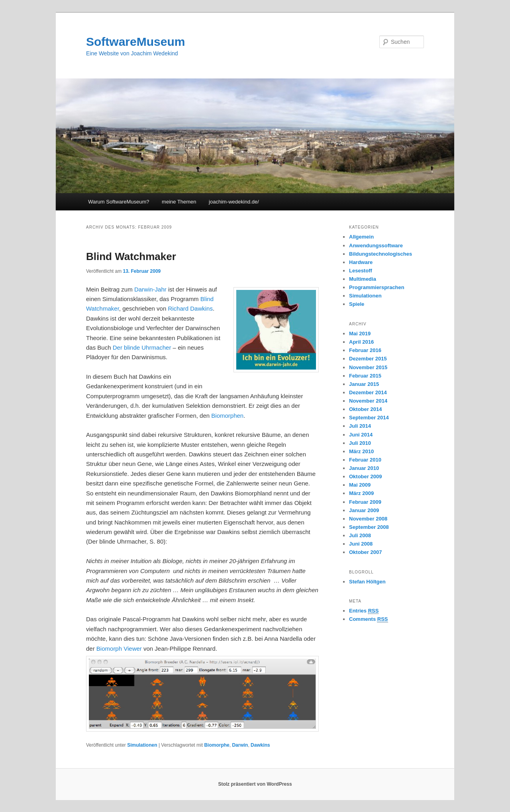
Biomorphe (217, 745)
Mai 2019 (360, 334)
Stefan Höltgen (367, 582)
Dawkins (260, 745)
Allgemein (361, 237)
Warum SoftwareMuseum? (119, 202)
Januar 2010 (364, 468)
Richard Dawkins (190, 308)
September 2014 (369, 418)
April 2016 (361, 342)
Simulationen (142, 745)
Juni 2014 (361, 435)
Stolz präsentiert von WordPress (255, 784)
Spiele (357, 304)
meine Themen (179, 202)
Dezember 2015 (368, 359)
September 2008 (369, 527)
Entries (364, 611)
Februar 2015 (365, 376)
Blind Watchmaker (131, 256)
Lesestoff (361, 271)
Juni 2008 (361, 544)
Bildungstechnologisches (381, 254)
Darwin (240, 745)
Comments (369, 619)
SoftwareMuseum (135, 42)
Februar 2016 (365, 350)
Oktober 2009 (365, 476)
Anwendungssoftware (376, 246)
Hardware (361, 262)
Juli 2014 (360, 426)
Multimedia (363, 279)
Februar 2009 (365, 502)
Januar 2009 (364, 510)
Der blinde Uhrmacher (142, 347)
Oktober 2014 (365, 409)
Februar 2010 (365, 460)
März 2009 (361, 493)
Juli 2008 (360, 535)
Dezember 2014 (368, 392)
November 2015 (368, 367)
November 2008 (368, 519)
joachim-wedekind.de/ (234, 202)
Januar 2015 (364, 384)
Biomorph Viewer (119, 649)
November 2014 (368, 401)
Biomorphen (227, 416)
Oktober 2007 (365, 552)
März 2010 (361, 451)
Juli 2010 (360, 443)
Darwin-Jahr (150, 289)
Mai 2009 (360, 485)
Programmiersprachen (377, 287)
